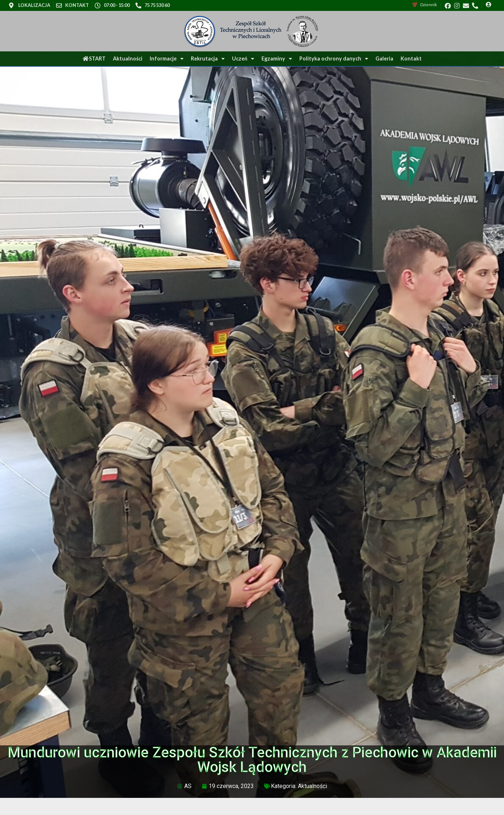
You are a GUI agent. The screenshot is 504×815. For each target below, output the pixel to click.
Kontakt (411, 59)
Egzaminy (277, 59)
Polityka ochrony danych (334, 59)
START (94, 59)
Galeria (384, 59)
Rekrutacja (208, 59)
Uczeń (243, 59)
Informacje (167, 59)
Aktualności (128, 59)
